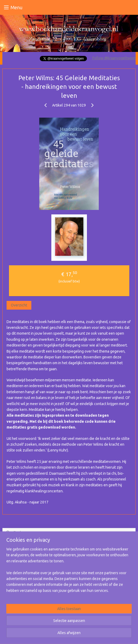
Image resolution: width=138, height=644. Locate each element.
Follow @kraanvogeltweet (114, 58)
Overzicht (19, 305)
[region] (69, 572)
